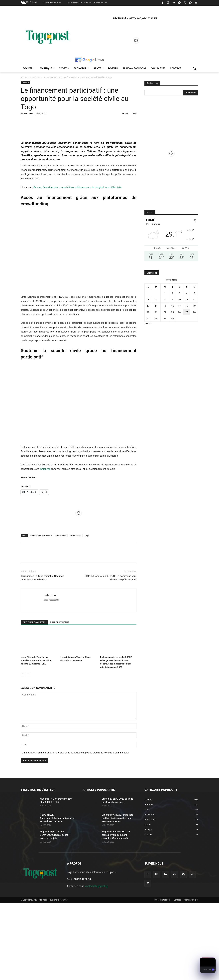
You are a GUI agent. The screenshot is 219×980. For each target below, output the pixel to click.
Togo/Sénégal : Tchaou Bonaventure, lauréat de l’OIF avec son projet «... (55, 912)
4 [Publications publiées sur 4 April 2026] (187, 293)
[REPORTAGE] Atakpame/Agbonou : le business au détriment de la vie (57, 895)
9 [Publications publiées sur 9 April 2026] (172, 299)
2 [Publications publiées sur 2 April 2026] (172, 293)
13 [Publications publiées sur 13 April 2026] (148, 306)
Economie (35, 77)
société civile (75, 613)
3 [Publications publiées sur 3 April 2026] (179, 293)
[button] (194, 68)
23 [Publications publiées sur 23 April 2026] (172, 312)
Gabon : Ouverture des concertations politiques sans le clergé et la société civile (78, 264)
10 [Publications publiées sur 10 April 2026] (179, 299)
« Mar (148, 323)
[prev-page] (23, 751)
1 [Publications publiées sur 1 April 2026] (165, 293)
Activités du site (191, 977)
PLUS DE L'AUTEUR (59, 700)
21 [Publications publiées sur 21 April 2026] (156, 312)
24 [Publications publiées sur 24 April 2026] (179, 312)
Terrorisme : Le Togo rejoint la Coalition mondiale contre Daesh (42, 655)
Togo (87, 613)
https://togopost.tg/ (52, 677)
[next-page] (28, 751)
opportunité (61, 613)
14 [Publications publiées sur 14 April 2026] (156, 306)
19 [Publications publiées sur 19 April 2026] (194, 306)
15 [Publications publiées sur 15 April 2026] (165, 306)
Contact (177, 977)
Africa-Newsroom (162, 977)
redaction (29, 114)
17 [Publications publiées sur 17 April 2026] (179, 306)
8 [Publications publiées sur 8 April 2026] (165, 299)
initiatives (45, 546)
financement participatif (41, 613)
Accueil (24, 77)
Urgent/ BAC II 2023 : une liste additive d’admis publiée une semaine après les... (117, 895)
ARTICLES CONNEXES (34, 700)
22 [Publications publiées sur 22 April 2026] (165, 312)
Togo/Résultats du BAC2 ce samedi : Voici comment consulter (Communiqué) (116, 912)
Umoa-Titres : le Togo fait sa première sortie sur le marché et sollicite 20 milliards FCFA (36, 738)
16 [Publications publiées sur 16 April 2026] (172, 306)
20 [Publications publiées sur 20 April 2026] (148, 312)
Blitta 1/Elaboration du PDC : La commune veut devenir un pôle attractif (110, 655)
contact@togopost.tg (96, 963)
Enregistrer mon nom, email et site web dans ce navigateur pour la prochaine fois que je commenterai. (77, 830)
